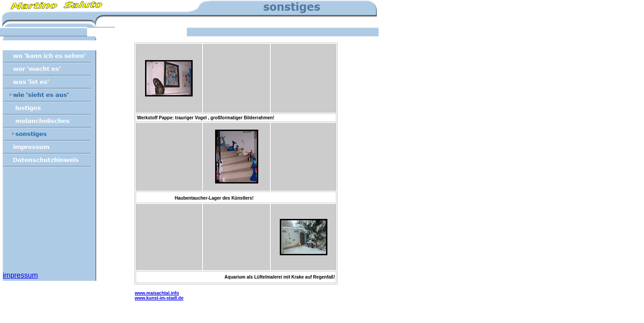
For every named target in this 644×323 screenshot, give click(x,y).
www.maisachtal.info (157, 293)
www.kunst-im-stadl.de (159, 298)
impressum (20, 275)
